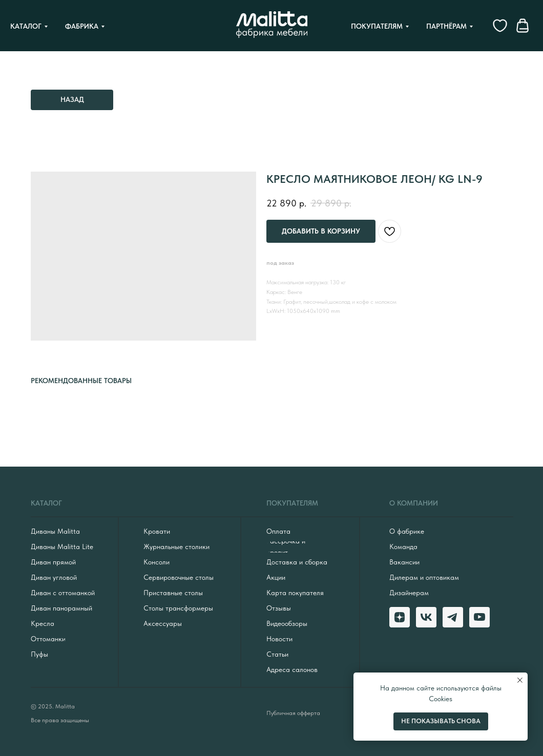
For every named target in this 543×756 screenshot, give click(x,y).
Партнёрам (446, 26)
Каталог (26, 26)
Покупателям (377, 26)
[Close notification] (520, 680)
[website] (500, 26)
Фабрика (82, 26)
